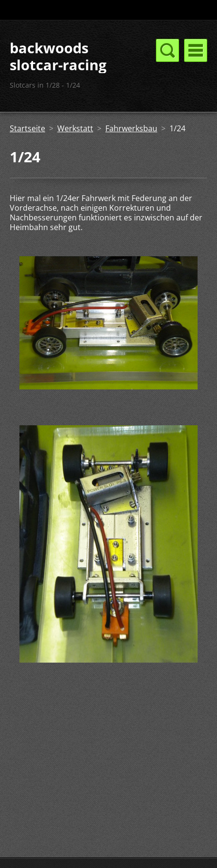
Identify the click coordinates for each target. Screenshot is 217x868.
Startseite (27, 128)
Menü (196, 50)
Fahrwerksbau (131, 128)
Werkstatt (75, 128)
